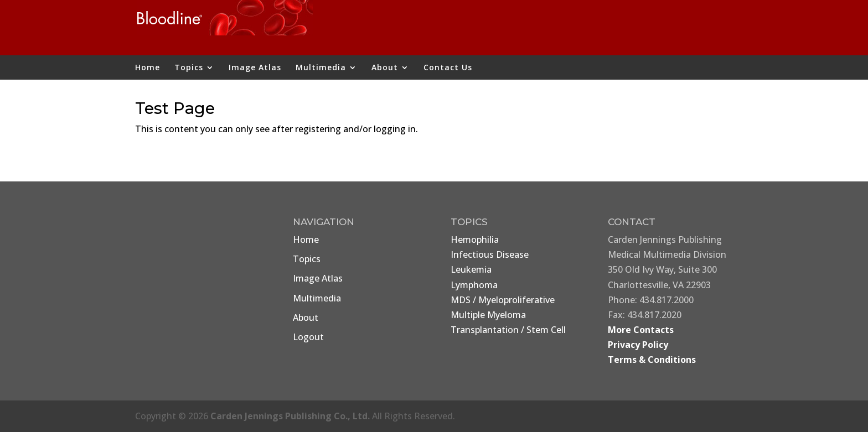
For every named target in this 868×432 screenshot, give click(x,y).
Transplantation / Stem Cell (508, 330)
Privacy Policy (638, 345)
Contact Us (448, 68)
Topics (189, 68)
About (385, 68)
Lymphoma (474, 285)
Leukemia (471, 269)
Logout (308, 337)
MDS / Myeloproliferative (503, 300)
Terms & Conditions (652, 360)
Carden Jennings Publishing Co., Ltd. (290, 416)
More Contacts (641, 330)
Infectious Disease (490, 254)
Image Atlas (255, 68)
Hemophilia (475, 240)
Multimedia (321, 68)
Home (148, 68)
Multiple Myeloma (488, 315)
